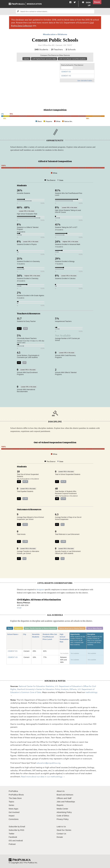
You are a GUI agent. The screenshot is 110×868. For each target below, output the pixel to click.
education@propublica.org (48, 763)
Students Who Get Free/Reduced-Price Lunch (50, 637)
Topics (11, 802)
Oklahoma (62, 34)
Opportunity (78, 641)
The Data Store (15, 798)
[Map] (37, 81)
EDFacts (73, 689)
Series (11, 805)
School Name (13, 634)
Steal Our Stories (64, 830)
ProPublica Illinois (16, 795)
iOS (10, 841)
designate (40, 589)
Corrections (14, 819)
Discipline (95, 641)
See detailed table (85, 80)
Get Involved (14, 812)
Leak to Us (61, 827)
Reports (60, 805)
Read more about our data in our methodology (42, 776)
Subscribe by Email (17, 827)
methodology (91, 692)
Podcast (12, 844)
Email (19, 608)
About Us (61, 791)
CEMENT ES (66, 72)
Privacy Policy (63, 819)
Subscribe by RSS (16, 830)
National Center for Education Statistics (36, 686)
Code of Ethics (63, 816)
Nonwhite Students (36, 636)
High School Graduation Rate (64, 638)
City (25, 634)
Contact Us (61, 834)
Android (19, 841)
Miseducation (34, 4)
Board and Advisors (65, 795)
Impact (12, 816)
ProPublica (13, 791)
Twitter (11, 834)
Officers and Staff (64, 798)
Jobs (59, 802)
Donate (97, 2)
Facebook (13, 837)
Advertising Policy (64, 812)
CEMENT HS (66, 76)
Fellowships (70, 802)
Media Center (62, 809)
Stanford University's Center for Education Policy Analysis (43, 689)
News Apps (13, 809)
